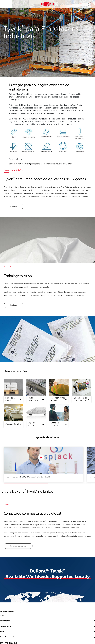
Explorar (14, 207)
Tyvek (2, 615)
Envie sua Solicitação (18, 546)
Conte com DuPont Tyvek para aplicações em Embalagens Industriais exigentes (40, 164)
